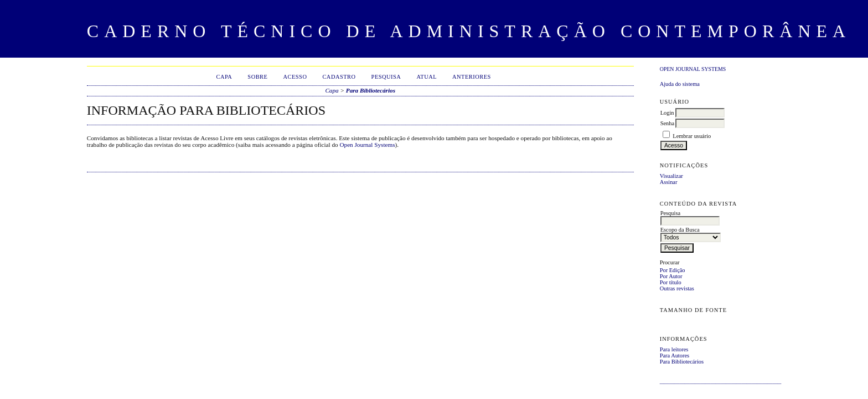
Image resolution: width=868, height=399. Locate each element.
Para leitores (674, 349)
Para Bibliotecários (682, 362)
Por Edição (673, 270)
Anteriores (472, 77)
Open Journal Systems (693, 69)
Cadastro (339, 77)
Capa (224, 77)
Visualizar (671, 176)
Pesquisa (386, 77)
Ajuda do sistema (680, 84)
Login (667, 113)
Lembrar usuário (692, 136)
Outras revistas (677, 288)
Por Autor (671, 276)
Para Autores (675, 355)
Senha (667, 123)
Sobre (257, 77)
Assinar (669, 182)
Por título (671, 282)
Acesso (295, 77)
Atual (427, 77)
